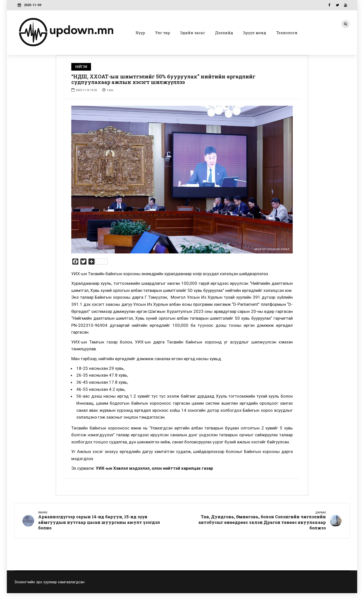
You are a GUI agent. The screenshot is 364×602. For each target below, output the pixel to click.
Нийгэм (81, 67)
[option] (182, 180)
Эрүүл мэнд (255, 33)
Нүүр (140, 33)
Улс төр (163, 33)
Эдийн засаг (193, 33)
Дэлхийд (224, 33)
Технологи (287, 33)
